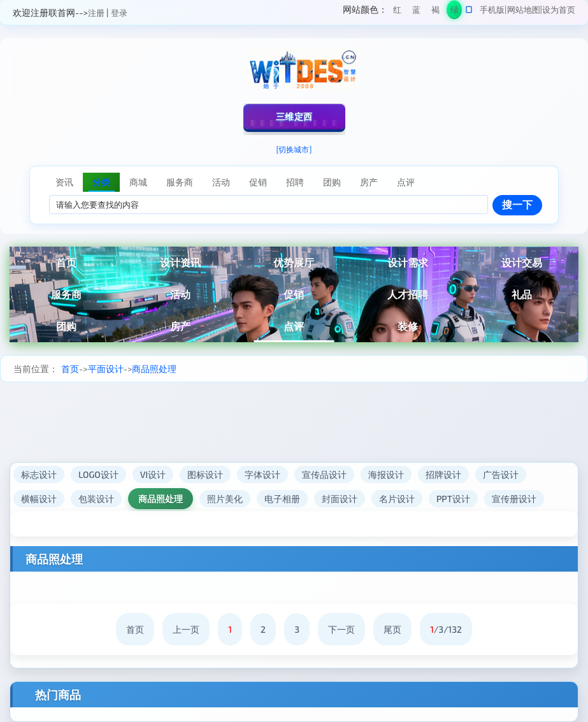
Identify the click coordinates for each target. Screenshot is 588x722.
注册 (96, 13)
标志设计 (39, 474)
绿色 (455, 12)
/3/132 (446, 629)
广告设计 (501, 474)
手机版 (492, 10)
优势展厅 (294, 262)
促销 (294, 294)
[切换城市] (294, 149)
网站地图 (524, 10)
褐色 (435, 12)
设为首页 (559, 10)
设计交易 (522, 262)
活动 (180, 294)
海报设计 (386, 474)
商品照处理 (154, 369)
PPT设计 (453, 499)
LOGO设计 (98, 474)
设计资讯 (180, 262)
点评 (294, 326)
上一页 (186, 629)
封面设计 (340, 499)
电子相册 (282, 499)
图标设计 (205, 474)
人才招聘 (408, 294)
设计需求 (408, 262)
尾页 (392, 629)
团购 (66, 326)
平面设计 (106, 369)
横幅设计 (39, 499)
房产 (180, 326)
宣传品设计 (324, 474)
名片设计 (397, 499)
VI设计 (153, 474)
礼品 (522, 294)
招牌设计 (443, 474)
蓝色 (416, 12)
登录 (119, 13)
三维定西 (294, 116)
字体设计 (262, 474)
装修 (408, 326)
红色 (397, 12)
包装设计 (96, 499)
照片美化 (225, 499)
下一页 (341, 629)
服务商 (66, 294)
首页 (66, 262)
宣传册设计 (514, 499)
